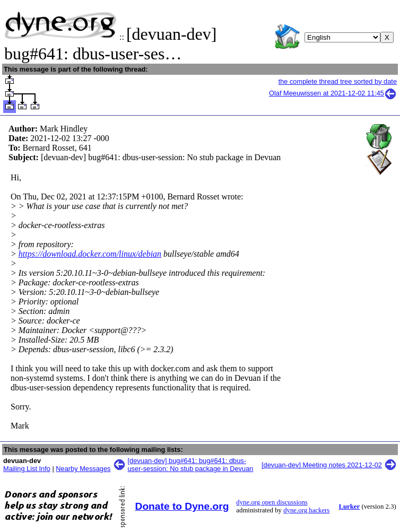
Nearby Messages (83, 469)
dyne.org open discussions (272, 502)
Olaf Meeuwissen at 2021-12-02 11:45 (333, 93)
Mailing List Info (27, 469)
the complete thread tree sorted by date (338, 81)
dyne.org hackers (306, 510)
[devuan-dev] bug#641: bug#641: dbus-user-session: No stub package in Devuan (191, 465)
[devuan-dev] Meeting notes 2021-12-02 (322, 465)
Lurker (349, 507)
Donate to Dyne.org (182, 506)
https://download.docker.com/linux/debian (90, 254)
